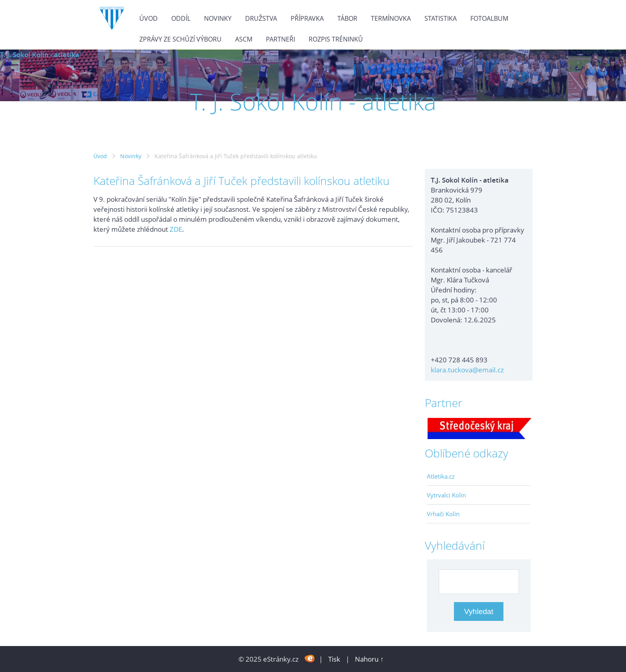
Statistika (441, 18)
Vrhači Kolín (443, 514)
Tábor (347, 18)
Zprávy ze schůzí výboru (180, 39)
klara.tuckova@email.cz (467, 370)
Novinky (218, 18)
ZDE (176, 229)
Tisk (334, 659)
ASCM (244, 39)
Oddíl (181, 18)
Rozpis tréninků (336, 39)
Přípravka (307, 18)
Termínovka (391, 18)
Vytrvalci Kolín (446, 495)
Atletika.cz (441, 476)
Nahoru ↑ (369, 659)
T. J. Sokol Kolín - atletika (40, 55)
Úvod (149, 18)
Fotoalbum (489, 18)
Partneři (280, 39)
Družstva (261, 18)
